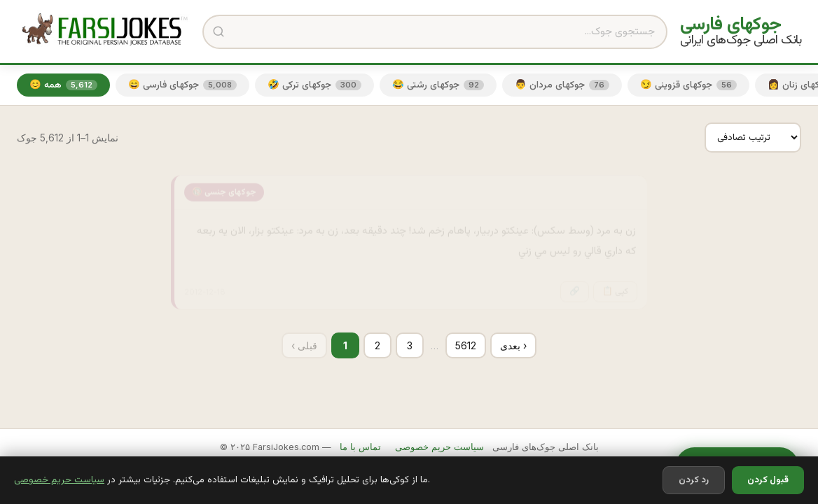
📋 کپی (615, 284)
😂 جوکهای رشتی (438, 85)
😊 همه (63, 85)
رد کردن (694, 480)
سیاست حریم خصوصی (59, 480)
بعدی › (513, 345)
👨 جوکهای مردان (562, 85)
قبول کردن (768, 480)
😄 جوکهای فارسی (182, 85)
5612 (466, 345)
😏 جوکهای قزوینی (688, 85)
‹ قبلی (304, 345)
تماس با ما (360, 447)
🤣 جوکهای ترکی (314, 85)
